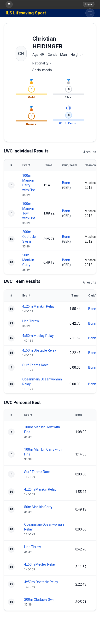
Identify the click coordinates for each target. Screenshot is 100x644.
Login (89, 4)
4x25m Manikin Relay (38, 306)
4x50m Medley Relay (38, 336)
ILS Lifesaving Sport (26, 13)
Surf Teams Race (35, 365)
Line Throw (31, 321)
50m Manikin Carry (28, 260)
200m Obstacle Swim (29, 237)
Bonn (66, 183)
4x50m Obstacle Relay (39, 350)
